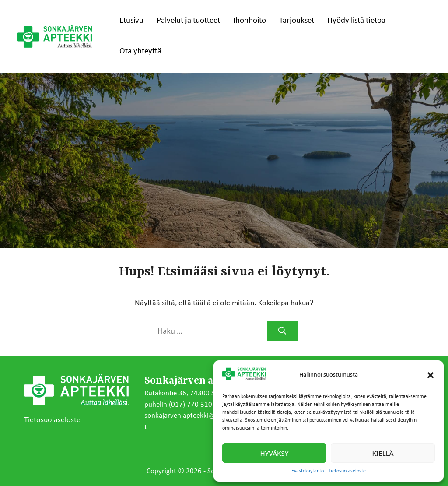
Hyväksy (275, 453)
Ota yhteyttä (140, 51)
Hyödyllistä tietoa (356, 21)
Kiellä (383, 453)
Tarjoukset (297, 21)
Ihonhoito (250, 21)
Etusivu (131, 21)
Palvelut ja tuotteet (188, 21)
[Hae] (282, 331)
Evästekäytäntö (308, 471)
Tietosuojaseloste (347, 471)
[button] (430, 375)
